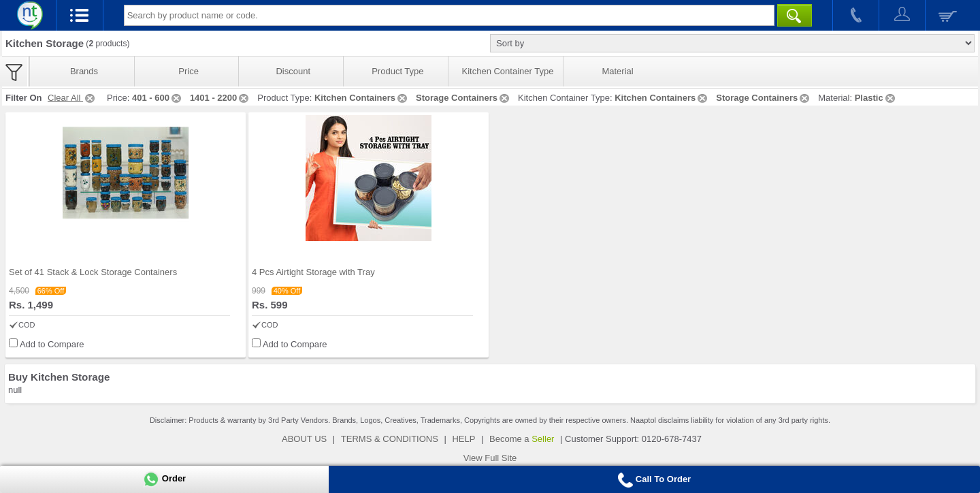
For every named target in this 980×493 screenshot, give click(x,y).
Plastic (876, 98)
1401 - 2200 (220, 98)
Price (189, 71)
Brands (84, 71)
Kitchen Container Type (508, 71)
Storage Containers (463, 98)
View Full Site (490, 458)
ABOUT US (304, 439)
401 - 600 (158, 98)
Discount (293, 71)
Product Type (397, 71)
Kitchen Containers (362, 98)
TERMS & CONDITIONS (390, 439)
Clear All (72, 98)
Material (617, 71)
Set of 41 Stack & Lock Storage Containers (93, 272)
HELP (463, 439)
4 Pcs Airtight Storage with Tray (313, 272)
